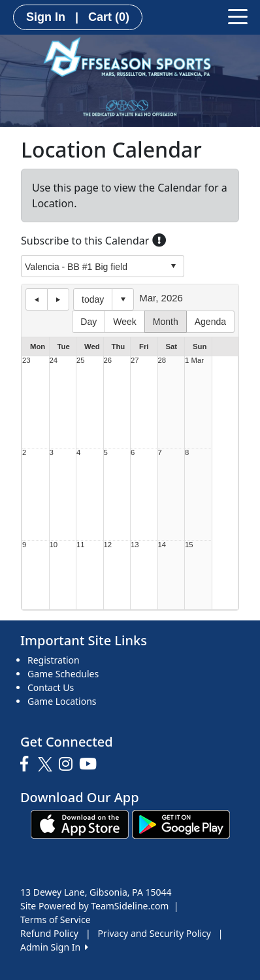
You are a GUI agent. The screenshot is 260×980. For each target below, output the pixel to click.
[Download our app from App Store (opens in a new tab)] (80, 823)
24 (54, 361)
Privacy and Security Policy (154, 933)
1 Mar (194, 361)
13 (135, 545)
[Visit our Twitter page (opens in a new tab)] (47, 764)
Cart (109, 17)
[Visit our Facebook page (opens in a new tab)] (27, 764)
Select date (123, 299)
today (93, 299)
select (173, 266)
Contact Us (51, 687)
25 (81, 361)
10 (54, 545)
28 (162, 361)
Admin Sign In (54, 947)
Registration (54, 660)
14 (162, 545)
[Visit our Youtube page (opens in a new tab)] (91, 764)
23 (26, 361)
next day (58, 299)
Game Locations (62, 701)
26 (108, 361)
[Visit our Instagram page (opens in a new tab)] (69, 764)
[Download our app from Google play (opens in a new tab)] (181, 823)
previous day (37, 299)
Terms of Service (56, 920)
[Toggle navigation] (238, 16)
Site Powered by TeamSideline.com (94, 906)
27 (135, 361)
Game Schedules (63, 674)
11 (81, 545)
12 (108, 545)
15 (189, 545)
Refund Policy (49, 933)
